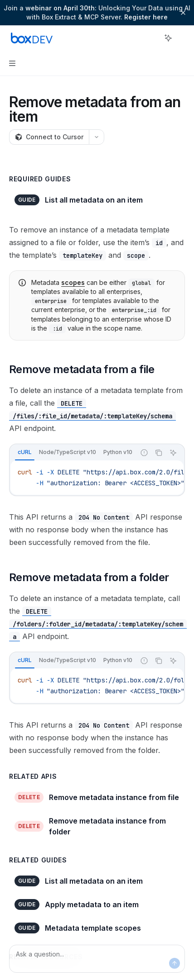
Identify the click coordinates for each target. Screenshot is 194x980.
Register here (146, 17)
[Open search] (151, 38)
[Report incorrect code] (144, 453)
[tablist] (73, 453)
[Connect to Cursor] (49, 137)
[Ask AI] (173, 453)
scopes (73, 282)
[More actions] (182, 38)
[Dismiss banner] (183, 13)
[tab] (25, 452)
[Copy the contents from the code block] (159, 453)
